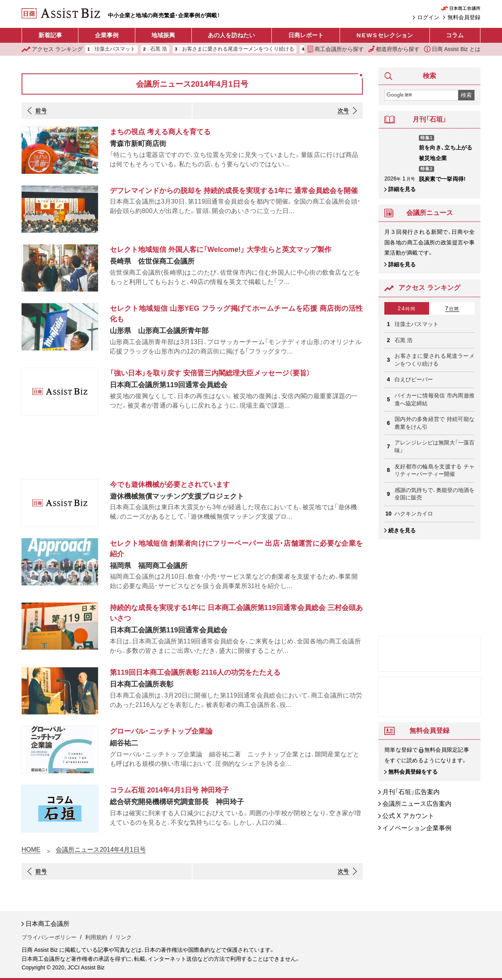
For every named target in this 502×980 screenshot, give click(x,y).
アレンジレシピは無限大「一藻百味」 (435, 446)
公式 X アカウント (408, 816)
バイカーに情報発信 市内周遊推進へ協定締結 (435, 399)
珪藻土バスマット (115, 49)
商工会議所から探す (336, 49)
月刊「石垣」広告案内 (411, 792)
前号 (41, 111)
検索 (466, 95)
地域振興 (163, 35)
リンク (124, 937)
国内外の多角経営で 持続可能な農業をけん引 (435, 423)
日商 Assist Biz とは (452, 49)
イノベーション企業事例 (417, 828)
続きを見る (402, 530)
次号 (343, 111)
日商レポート (306, 35)
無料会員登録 (464, 17)
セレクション (385, 35)
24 (407, 308)
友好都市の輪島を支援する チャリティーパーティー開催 (435, 470)
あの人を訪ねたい (231, 35)
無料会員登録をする (413, 772)
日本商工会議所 (47, 924)
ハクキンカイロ (414, 514)
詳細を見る (402, 189)
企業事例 (107, 35)
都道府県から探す (394, 49)
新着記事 (50, 35)
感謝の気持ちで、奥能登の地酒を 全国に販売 (435, 494)
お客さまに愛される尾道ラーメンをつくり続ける (238, 49)
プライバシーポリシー (49, 937)
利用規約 (96, 937)
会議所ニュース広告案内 (417, 804)
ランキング (52, 49)
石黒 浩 (159, 49)
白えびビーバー (414, 379)
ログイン (428, 17)
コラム (455, 35)
